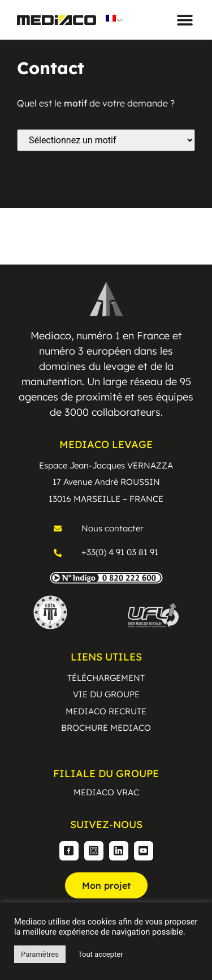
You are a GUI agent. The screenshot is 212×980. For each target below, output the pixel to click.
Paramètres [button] (40, 954)
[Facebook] (69, 851)
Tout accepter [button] (101, 954)
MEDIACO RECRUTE (106, 711)
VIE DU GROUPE (106, 694)
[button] (185, 20)
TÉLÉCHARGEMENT (106, 678)
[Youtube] (144, 851)
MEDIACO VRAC (106, 792)
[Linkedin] (119, 851)
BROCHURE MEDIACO (106, 728)
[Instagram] (94, 851)
